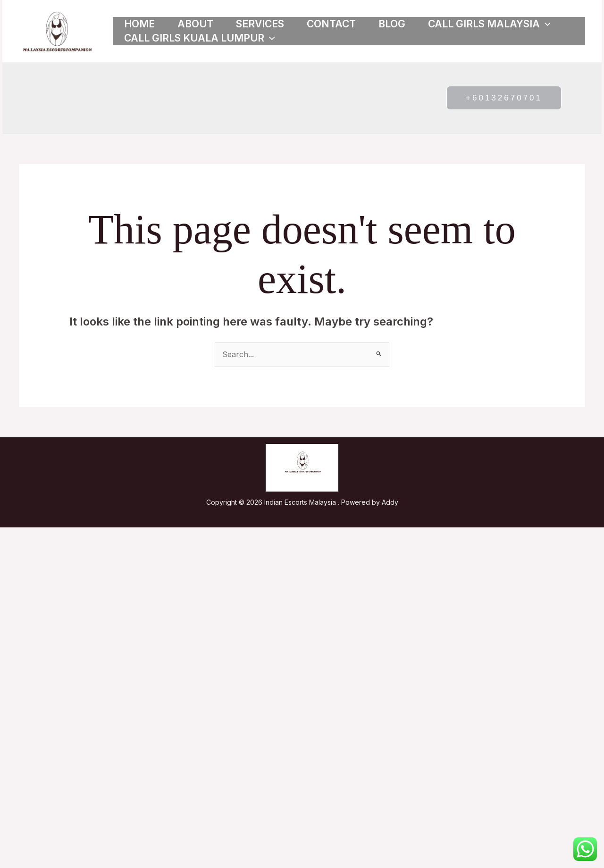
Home (139, 24)
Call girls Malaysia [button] (489, 24)
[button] (545, 24)
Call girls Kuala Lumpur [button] (200, 38)
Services (260, 24)
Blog (392, 24)
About (195, 24)
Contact (331, 24)
